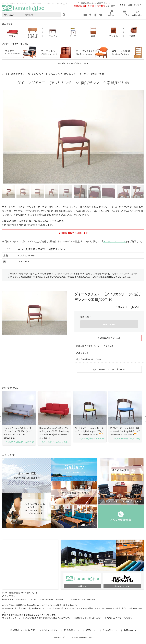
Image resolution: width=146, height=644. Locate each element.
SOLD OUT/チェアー (37, 74)
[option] (73, 137)
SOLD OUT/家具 (18, 74)
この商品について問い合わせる (109, 369)
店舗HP (82, 586)
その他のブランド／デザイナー (72, 63)
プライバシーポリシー (49, 630)
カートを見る (124, 15)
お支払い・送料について (129, 5)
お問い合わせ (137, 15)
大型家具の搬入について (109, 338)
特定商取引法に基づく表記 (89, 359)
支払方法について (111, 630)
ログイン (111, 15)
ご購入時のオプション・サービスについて (95, 346)
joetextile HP (121, 586)
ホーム (5, 74)
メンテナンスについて (115, 241)
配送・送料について (73, 630)
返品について (82, 353)
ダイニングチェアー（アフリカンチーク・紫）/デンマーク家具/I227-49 (76, 74)
